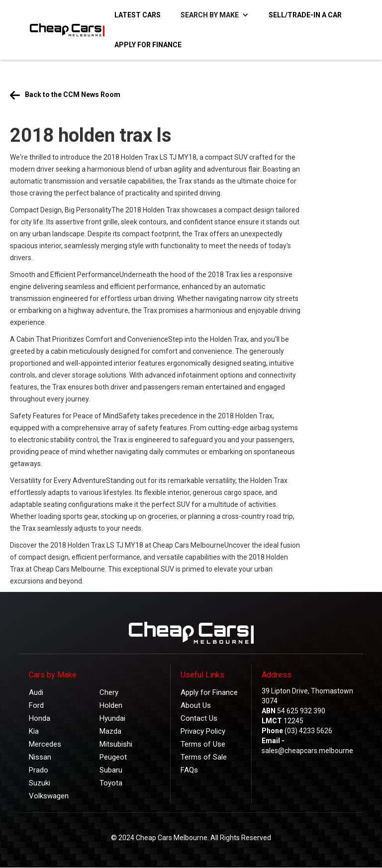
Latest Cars (138, 15)
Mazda (110, 731)
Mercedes (45, 744)
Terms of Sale (204, 757)
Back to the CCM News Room (73, 95)
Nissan (40, 757)
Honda (40, 718)
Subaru (111, 770)
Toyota (111, 783)
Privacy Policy (203, 731)
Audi (36, 692)
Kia (34, 731)
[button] (215, 15)
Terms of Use (203, 744)
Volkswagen (49, 796)
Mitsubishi (116, 744)
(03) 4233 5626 (308, 731)
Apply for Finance (148, 45)
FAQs (189, 770)
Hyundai (112, 718)
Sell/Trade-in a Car (305, 15)
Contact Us (199, 718)
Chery (109, 692)
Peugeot (113, 757)
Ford (36, 705)
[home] (62, 30)
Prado (39, 770)
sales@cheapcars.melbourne (307, 751)
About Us (196, 705)
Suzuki (40, 783)
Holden (111, 705)
